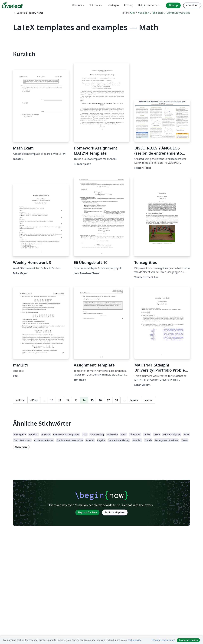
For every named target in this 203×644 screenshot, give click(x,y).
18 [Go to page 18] (116, 400)
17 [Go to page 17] (108, 400)
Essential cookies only (163, 640)
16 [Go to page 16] (100, 400)
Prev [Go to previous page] (34, 400)
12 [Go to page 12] (68, 400)
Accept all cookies (188, 640)
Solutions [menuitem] (95, 5)
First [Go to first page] (20, 400)
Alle (132, 13)
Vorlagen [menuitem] (113, 5)
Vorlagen (144, 13)
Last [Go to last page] (148, 400)
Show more (21, 447)
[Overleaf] (12, 5)
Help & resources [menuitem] (148, 5)
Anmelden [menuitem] (192, 5)
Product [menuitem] (77, 5)
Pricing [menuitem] (128, 5)
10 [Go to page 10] (52, 400)
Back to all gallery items (28, 13)
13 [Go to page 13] (76, 400)
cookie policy (134, 640)
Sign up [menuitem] (173, 5)
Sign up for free (87, 512)
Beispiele (158, 13)
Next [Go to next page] (134, 400)
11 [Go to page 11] (60, 400)
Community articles (178, 13)
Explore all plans (115, 512)
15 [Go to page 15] (92, 400)
